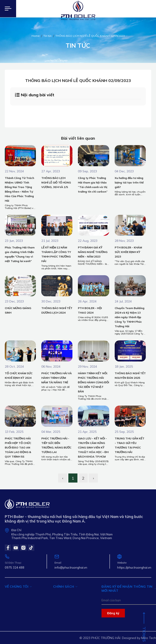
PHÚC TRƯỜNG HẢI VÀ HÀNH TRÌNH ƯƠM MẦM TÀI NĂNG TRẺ (57, 378)
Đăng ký (113, 613)
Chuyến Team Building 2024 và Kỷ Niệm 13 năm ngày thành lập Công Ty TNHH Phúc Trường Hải (130, 317)
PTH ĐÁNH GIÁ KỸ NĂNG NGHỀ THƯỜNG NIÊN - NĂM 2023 (93, 252)
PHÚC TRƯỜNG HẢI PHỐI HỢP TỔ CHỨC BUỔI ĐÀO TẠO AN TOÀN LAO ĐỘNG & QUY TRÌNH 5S (18, 447)
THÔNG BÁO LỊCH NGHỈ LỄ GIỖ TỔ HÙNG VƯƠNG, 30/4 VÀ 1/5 (56, 182)
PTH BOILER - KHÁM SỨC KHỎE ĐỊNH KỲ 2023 (128, 252)
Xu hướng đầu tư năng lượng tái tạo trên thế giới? (129, 182)
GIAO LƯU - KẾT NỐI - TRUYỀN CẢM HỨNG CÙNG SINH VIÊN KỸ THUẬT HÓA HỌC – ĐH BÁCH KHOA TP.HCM (93, 447)
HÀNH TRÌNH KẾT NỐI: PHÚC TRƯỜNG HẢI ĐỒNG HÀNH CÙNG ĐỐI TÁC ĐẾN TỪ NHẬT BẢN (93, 382)
